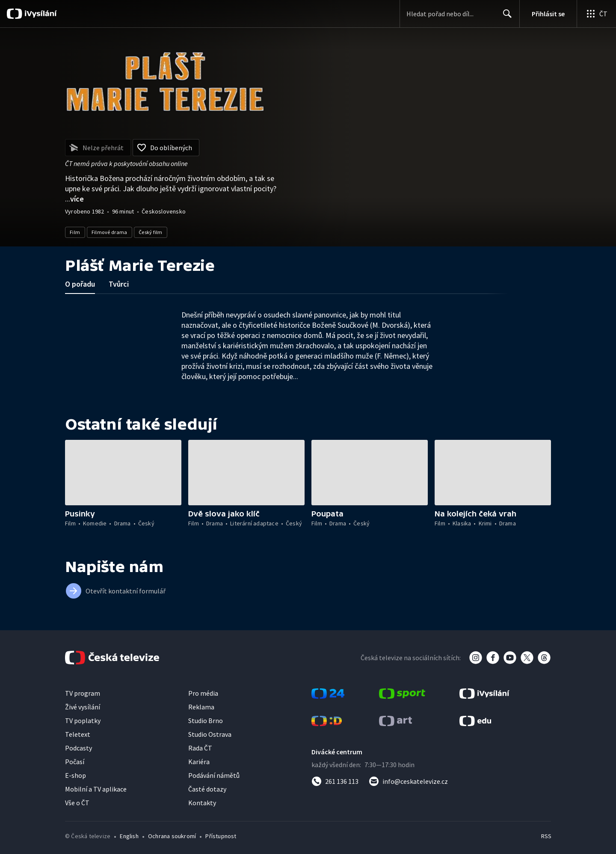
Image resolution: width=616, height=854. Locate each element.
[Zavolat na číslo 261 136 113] (335, 781)
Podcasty (78, 748)
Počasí (75, 762)
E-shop (76, 775)
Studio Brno (206, 721)
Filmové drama (110, 232)
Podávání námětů (214, 775)
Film (75, 232)
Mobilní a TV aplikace (96, 789)
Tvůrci (119, 284)
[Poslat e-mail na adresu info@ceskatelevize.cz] (408, 781)
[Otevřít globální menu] (596, 14)
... (74, 199)
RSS (546, 836)
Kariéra (199, 762)
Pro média (203, 693)
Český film (151, 232)
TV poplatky (83, 721)
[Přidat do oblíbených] (166, 148)
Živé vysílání (83, 707)
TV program (83, 693)
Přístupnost (221, 836)
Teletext (78, 734)
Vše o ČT (77, 803)
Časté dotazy (207, 789)
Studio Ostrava (210, 734)
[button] (123, 473)
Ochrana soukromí (172, 836)
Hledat (505, 17)
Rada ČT (200, 748)
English (129, 836)
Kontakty (202, 803)
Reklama (201, 707)
